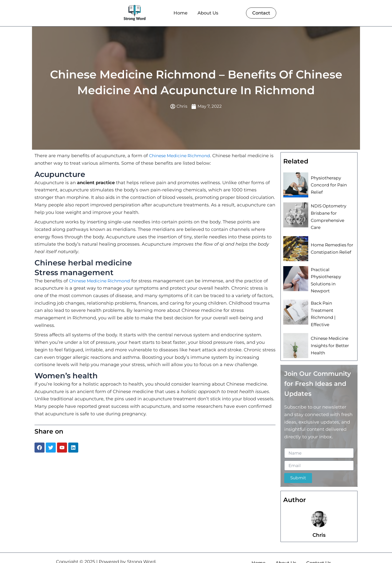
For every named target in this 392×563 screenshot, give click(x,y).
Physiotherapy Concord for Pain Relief (327, 185)
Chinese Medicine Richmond (181, 156)
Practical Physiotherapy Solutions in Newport (332, 275)
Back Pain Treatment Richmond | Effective (332, 305)
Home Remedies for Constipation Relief (331, 245)
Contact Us (319, 553)
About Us (208, 13)
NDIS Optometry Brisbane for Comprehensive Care (332, 215)
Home (180, 13)
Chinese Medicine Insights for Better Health (329, 335)
